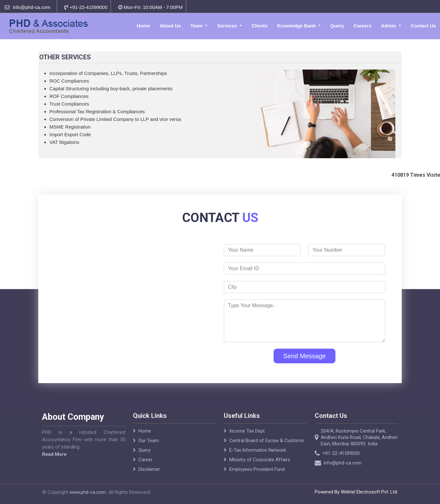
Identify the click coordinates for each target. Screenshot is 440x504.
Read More (47, 454)
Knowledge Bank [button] (297, 26)
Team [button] (197, 26)
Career (145, 467)
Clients (260, 26)
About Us (170, 26)
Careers (363, 26)
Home (143, 26)
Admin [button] (389, 26)
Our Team (149, 448)
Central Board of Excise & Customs (267, 448)
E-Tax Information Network (258, 457)
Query (337, 26)
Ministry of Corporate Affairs (260, 467)
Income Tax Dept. (247, 438)
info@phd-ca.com (32, 7)
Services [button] (228, 26)
